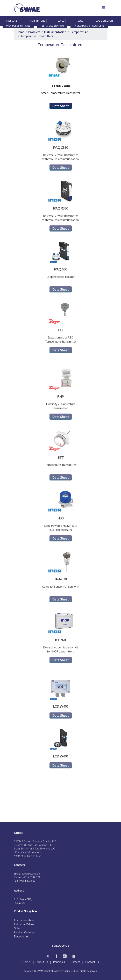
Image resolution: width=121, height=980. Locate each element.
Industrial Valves (24, 924)
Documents (21, 936)
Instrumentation (24, 920)
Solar (17, 928)
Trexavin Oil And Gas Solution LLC (33, 858)
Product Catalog (24, 932)
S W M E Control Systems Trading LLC (35, 854)
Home (27, 962)
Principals (59, 962)
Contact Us (92, 962)
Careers (75, 962)
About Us (42, 962)
